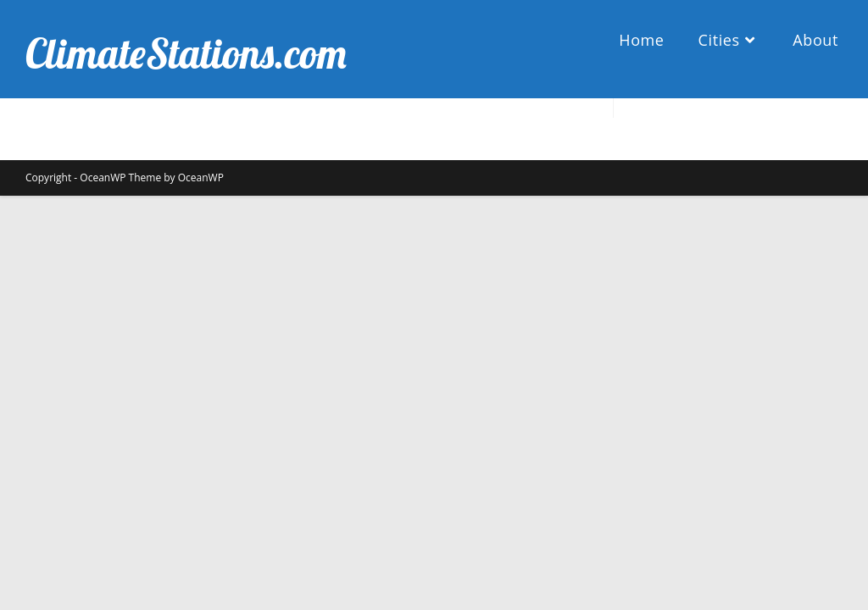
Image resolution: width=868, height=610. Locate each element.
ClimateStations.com (186, 53)
